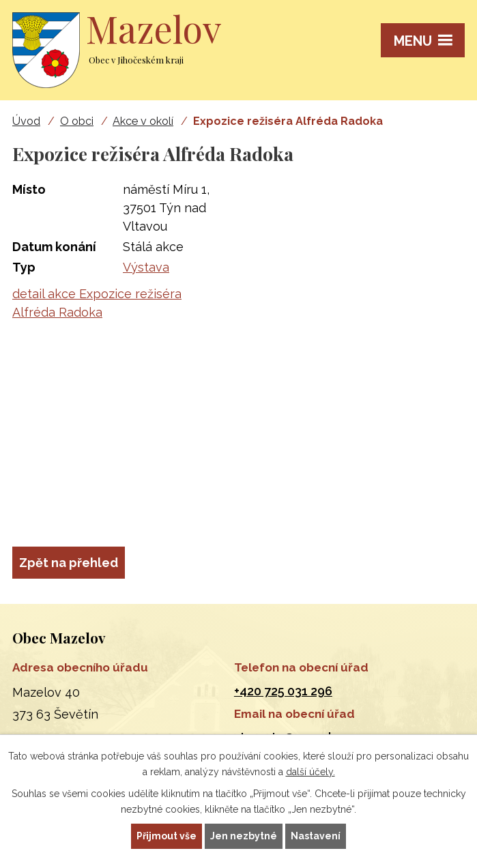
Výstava (146, 267)
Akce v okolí (143, 121)
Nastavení (316, 836)
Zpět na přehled (69, 563)
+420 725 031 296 (283, 691)
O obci (77, 121)
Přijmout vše (167, 836)
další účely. (310, 772)
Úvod (26, 121)
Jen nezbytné (244, 836)
